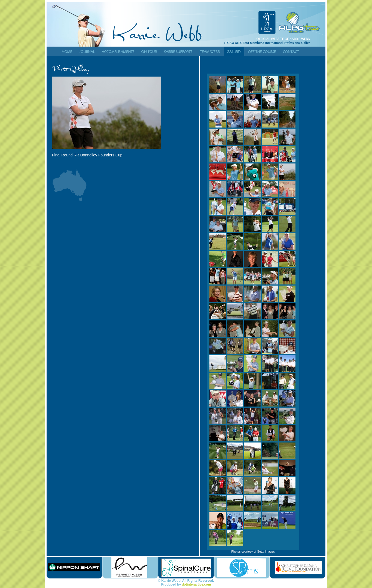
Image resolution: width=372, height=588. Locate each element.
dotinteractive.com (196, 584)
